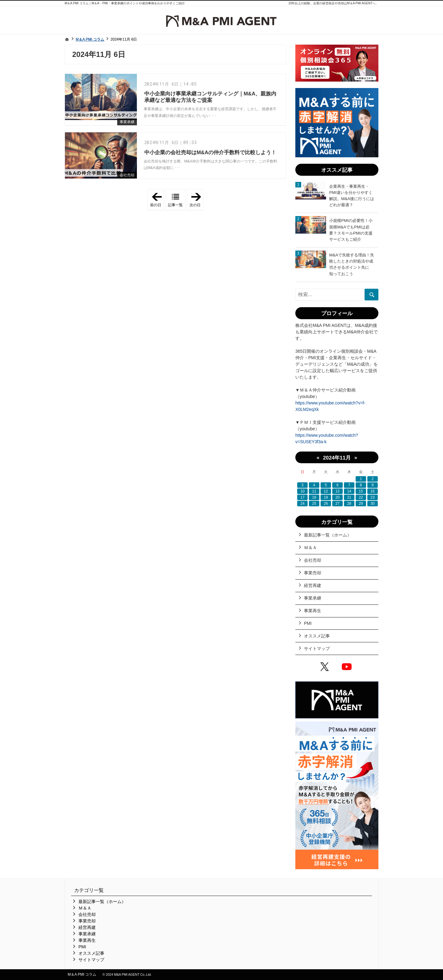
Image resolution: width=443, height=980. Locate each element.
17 (303, 497)
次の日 (196, 200)
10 (303, 491)
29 (361, 504)
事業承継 (127, 122)
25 (314, 504)
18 (314, 497)
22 (361, 497)
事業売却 (313, 573)
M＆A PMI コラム (82, 974)
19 (326, 497)
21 (349, 497)
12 (326, 491)
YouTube (348, 668)
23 (372, 497)
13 (337, 491)
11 (314, 491)
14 (349, 491)
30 (372, 504)
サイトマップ (317, 649)
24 (303, 504)
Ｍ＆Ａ (310, 548)
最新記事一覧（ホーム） (328, 535)
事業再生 (313, 611)
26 (326, 504)
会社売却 (127, 175)
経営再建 (313, 585)
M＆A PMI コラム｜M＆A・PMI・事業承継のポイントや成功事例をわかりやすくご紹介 (125, 3)
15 (361, 491)
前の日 (157, 200)
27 (337, 504)
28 (349, 504)
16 (372, 491)
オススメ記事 (317, 636)
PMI (308, 623)
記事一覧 (175, 205)
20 (337, 497)
